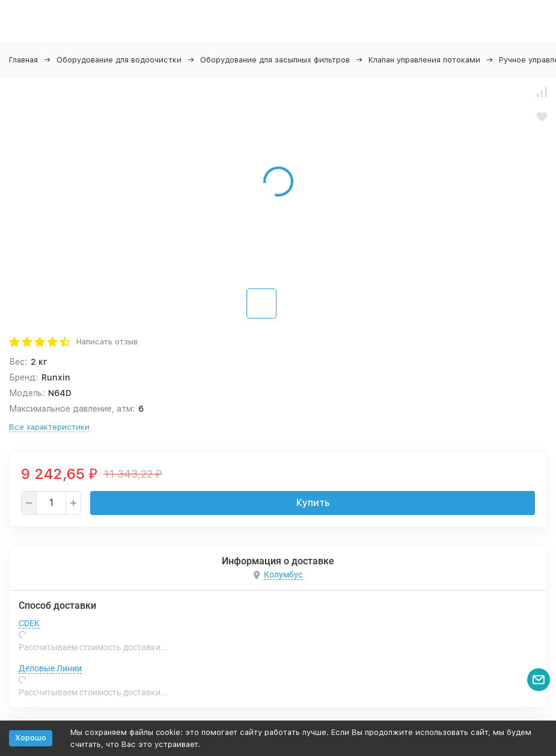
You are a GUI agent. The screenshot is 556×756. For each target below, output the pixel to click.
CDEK (29, 623)
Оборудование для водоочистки (119, 60)
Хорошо (31, 738)
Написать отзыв (107, 342)
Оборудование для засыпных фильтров (275, 60)
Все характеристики (49, 427)
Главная (23, 60)
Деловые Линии (50, 668)
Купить (313, 503)
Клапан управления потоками (424, 60)
